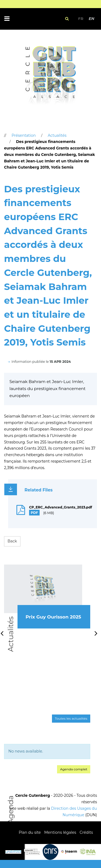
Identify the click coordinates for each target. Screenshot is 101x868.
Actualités (11, 634)
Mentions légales (60, 832)
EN (91, 19)
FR (81, 19)
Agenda (11, 810)
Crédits (86, 832)
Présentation (24, 135)
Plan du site (30, 832)
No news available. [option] (26, 751)
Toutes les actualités (71, 718)
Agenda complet (74, 769)
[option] (47, 603)
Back (12, 541)
